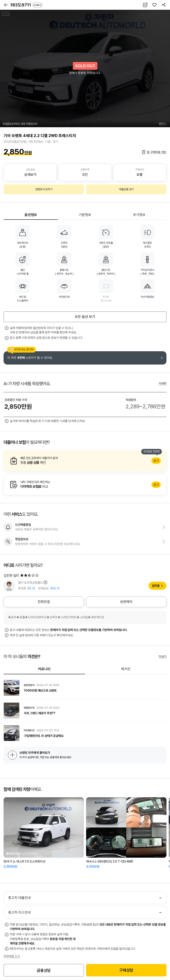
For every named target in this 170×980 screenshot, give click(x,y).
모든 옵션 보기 (85, 317)
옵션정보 (31, 215)
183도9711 (26, 5)
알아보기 (85, 461)
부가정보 (139, 215)
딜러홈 (156, 586)
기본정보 (85, 215)
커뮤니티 (44, 669)
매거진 (126, 669)
